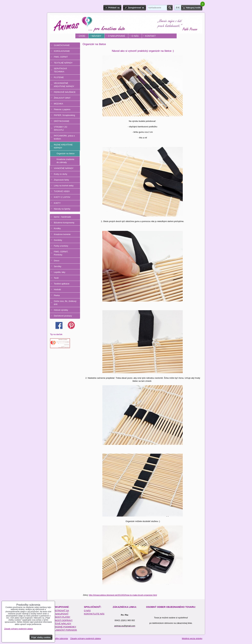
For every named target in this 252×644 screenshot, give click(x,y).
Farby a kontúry (61, 246)
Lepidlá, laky (60, 272)
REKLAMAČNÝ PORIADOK (64, 630)
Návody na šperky (62, 209)
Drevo (57, 261)
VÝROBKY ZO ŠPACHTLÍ (61, 128)
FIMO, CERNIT (61, 57)
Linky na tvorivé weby (64, 186)
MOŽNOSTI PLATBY (60, 617)
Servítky (58, 266)
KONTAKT (150, 36)
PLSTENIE (59, 77)
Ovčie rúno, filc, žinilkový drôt (65, 303)
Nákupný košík (193, 8)
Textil (56, 278)
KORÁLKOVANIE (62, 51)
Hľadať (170, 8)
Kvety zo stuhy (61, 174)
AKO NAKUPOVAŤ (59, 614)
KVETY (57, 203)
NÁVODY (97, 36)
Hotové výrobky (61, 310)
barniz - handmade (62, 217)
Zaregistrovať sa (136, 8)
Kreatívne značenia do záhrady (65, 161)
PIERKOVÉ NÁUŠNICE (65, 92)
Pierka (57, 295)
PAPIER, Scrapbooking (64, 115)
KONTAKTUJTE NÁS (94, 614)
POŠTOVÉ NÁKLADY (61, 624)
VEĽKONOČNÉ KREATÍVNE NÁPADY (64, 85)
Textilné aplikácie (62, 284)
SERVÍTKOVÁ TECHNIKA (60, 70)
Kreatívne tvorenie (62, 234)
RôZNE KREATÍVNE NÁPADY (63, 146)
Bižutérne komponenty (64, 223)
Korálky (57, 228)
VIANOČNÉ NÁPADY (64, 168)
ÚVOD (82, 36)
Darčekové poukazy (63, 316)
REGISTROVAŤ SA (60, 611)
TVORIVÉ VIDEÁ (62, 191)
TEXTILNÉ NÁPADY (63, 63)
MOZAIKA (59, 104)
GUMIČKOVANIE (62, 45)
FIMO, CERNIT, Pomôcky (61, 253)
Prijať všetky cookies (41, 637)
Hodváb (57, 289)
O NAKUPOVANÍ (116, 36)
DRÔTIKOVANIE (62, 121)
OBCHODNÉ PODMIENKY (63, 627)
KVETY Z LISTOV (62, 197)
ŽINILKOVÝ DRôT (62, 98)
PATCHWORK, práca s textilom (64, 137)
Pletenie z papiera (62, 109)
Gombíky (58, 240)
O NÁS (135, 36)
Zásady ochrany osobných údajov (86, 638)
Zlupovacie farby (61, 180)
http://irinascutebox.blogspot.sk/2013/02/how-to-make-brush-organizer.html (123, 595)
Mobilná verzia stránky (192, 638)
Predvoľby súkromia (59, 638)
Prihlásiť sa (114, 8)
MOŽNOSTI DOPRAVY (61, 620)
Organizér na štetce (66, 154)
